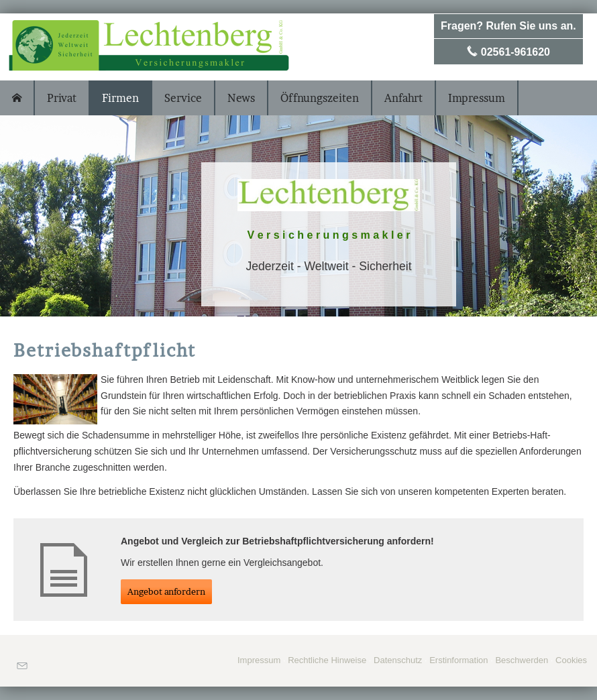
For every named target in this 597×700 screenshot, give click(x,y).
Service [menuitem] (183, 98)
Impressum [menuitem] (477, 98)
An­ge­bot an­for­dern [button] (166, 591)
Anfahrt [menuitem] (403, 98)
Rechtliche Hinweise (327, 660)
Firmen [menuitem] (120, 98)
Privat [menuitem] (62, 98)
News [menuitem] (241, 98)
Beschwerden (522, 660)
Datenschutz (398, 660)
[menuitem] (17, 98)
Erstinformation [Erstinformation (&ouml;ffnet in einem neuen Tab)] (458, 660)
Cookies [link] (571, 660)
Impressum (259, 660)
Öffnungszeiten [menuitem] (320, 98)
